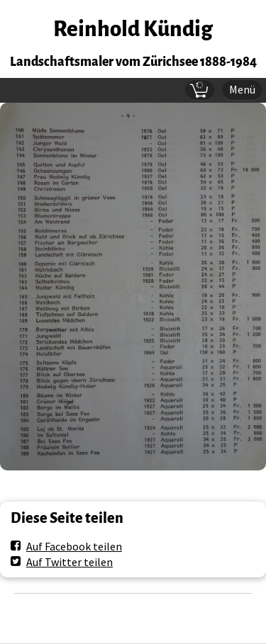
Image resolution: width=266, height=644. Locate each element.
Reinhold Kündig (133, 29)
